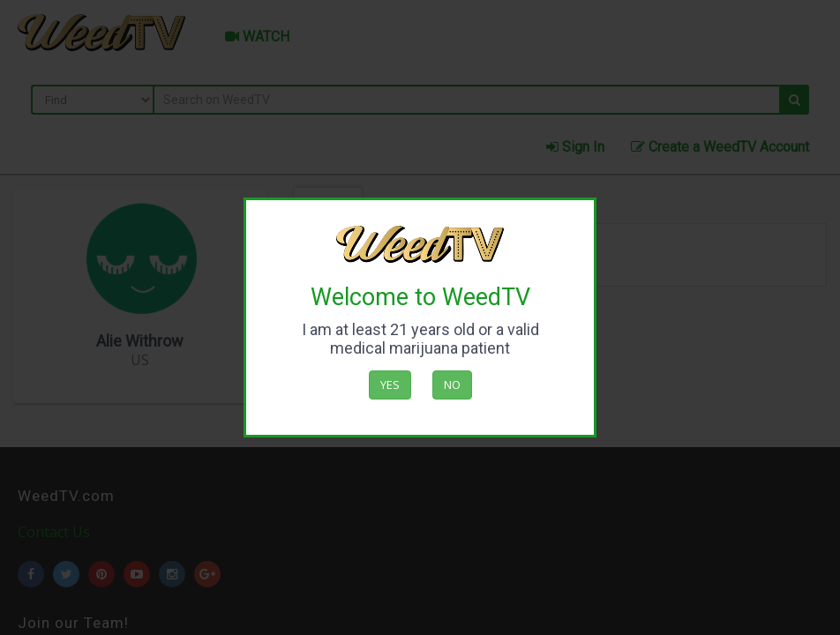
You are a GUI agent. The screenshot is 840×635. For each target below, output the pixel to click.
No (452, 385)
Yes (390, 385)
